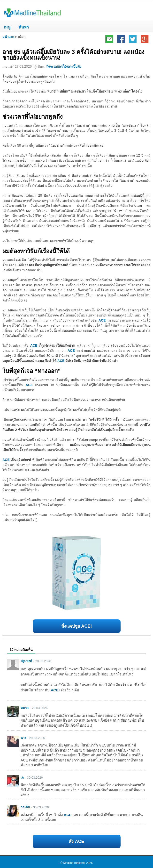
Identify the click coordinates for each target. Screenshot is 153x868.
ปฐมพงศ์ (26, 661)
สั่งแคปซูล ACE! (77, 626)
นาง (23, 738)
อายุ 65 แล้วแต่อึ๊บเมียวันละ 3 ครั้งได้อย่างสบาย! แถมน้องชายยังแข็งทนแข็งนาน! (73, 55)
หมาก (25, 708)
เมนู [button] (7, 27)
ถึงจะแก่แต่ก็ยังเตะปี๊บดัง (64, 66)
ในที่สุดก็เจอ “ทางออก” (32, 371)
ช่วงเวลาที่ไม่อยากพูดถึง (33, 117)
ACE (102, 320)
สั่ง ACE (76, 841)
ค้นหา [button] (22, 27)
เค (22, 778)
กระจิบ (25, 807)
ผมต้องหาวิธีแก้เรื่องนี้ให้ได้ (36, 251)
